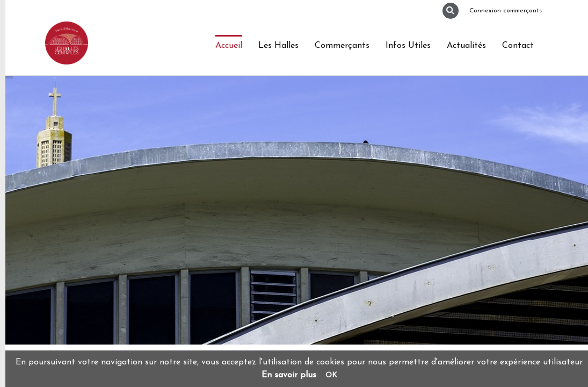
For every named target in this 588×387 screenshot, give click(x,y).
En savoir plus (289, 375)
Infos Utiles (408, 46)
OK (331, 375)
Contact (518, 46)
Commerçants (342, 46)
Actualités (466, 46)
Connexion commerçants (506, 11)
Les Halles (278, 46)
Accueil (229, 46)
